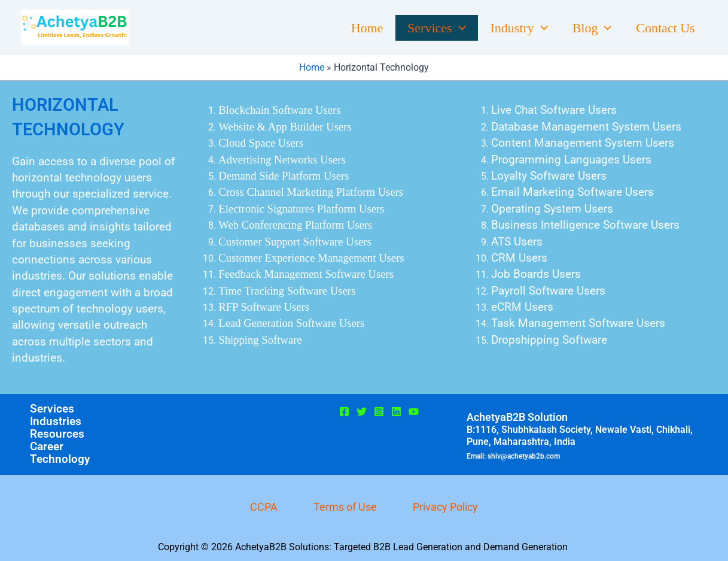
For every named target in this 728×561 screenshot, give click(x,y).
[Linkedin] (396, 412)
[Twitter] (362, 412)
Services (430, 28)
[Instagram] (379, 412)
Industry (514, 28)
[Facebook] (344, 412)
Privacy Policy (445, 507)
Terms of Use (345, 507)
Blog (589, 28)
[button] (452, 28)
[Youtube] (414, 412)
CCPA (264, 507)
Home (358, 28)
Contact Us (665, 28)
